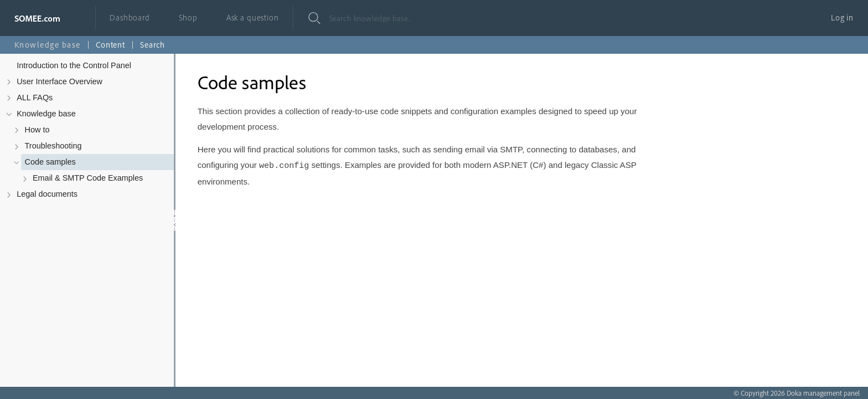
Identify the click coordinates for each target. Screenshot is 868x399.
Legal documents (47, 194)
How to (37, 130)
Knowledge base (46, 114)
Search (153, 45)
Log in (842, 17)
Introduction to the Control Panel (74, 65)
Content (110, 45)
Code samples (50, 162)
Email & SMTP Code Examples (88, 178)
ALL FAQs (35, 98)
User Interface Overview (60, 81)
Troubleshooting (53, 146)
